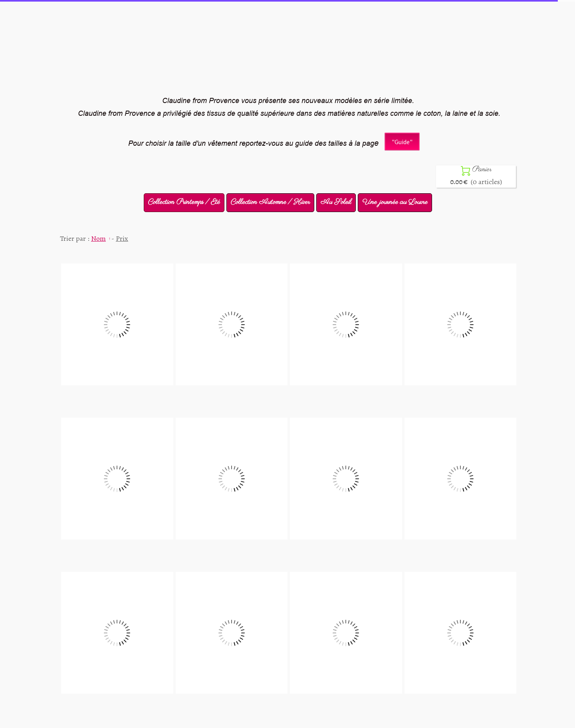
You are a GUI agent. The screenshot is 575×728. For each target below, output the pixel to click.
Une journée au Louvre (395, 202)
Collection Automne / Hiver (270, 202)
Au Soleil (336, 202)
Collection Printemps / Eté (184, 202)
